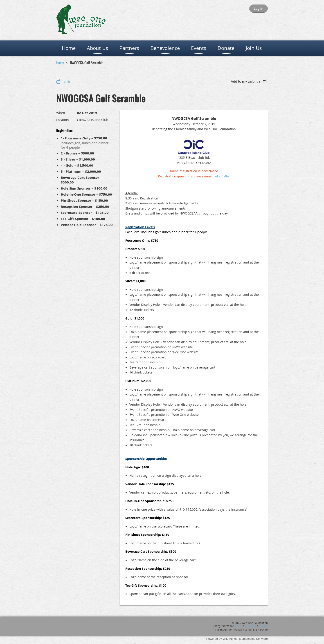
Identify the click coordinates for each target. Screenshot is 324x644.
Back (66, 82)
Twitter (263, 626)
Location (63, 120)
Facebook (251, 626)
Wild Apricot (231, 639)
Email (239, 626)
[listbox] (249, 82)
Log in (259, 8)
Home (60, 63)
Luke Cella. (222, 176)
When (61, 113)
